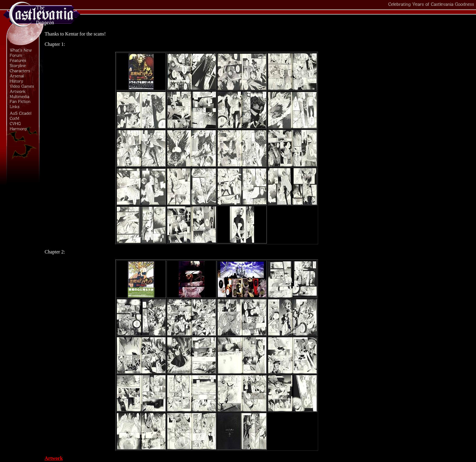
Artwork (54, 458)
